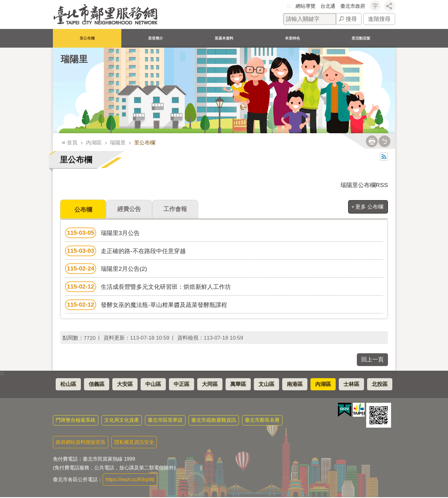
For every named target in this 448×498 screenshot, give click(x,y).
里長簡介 (156, 38)
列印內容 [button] (372, 141)
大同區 (210, 385)
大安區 (125, 385)
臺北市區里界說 (165, 421)
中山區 (153, 385)
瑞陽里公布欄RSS (364, 185)
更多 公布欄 (369, 207)
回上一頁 (372, 360)
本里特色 (292, 38)
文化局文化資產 (122, 421)
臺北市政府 (353, 6)
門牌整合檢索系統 (76, 421)
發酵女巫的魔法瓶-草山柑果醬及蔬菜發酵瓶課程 (146, 306)
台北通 (328, 6)
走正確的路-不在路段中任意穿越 (125, 252)
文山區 (266, 385)
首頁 (72, 143)
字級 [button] (375, 6)
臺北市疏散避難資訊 (214, 421)
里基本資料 (224, 38)
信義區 (97, 385)
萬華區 (238, 385)
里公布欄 (87, 38)
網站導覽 (306, 6)
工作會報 (175, 209)
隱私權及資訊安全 (134, 443)
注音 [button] (385, 141)
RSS (384, 157)
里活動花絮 (361, 38)
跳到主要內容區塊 (3, 3)
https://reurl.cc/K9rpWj (130, 480)
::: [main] (62, 140)
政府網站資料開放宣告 (81, 443)
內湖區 (94, 143)
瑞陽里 (74, 59)
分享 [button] (390, 6)
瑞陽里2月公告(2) (106, 270)
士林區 (351, 385)
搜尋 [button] (351, 19)
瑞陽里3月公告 (102, 234)
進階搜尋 (379, 19)
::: (289, 6)
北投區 (380, 385)
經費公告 (129, 209)
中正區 (182, 385)
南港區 (295, 385)
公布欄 (83, 210)
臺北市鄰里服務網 (106, 14)
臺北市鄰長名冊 (262, 421)
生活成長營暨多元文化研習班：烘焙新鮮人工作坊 (148, 288)
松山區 (68, 385)
